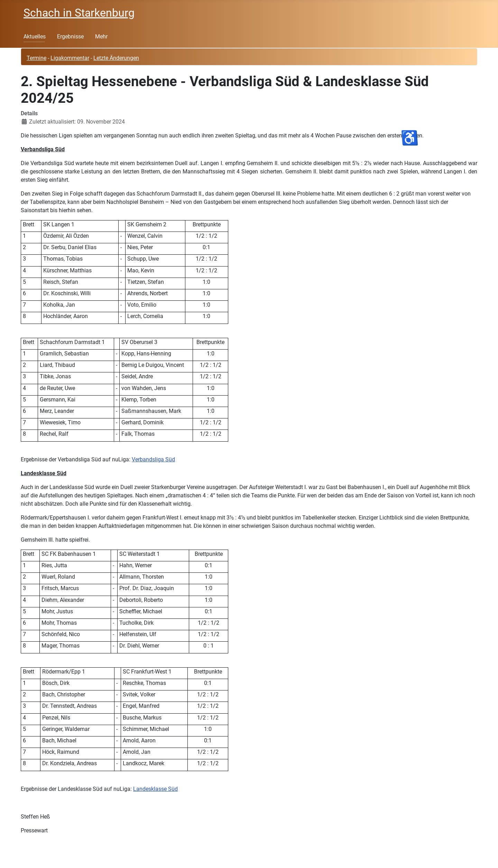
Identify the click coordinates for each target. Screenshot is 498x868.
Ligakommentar (70, 58)
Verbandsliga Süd (153, 459)
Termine (36, 58)
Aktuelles (35, 37)
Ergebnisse (70, 37)
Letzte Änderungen (116, 58)
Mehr (101, 37)
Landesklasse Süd (155, 789)
